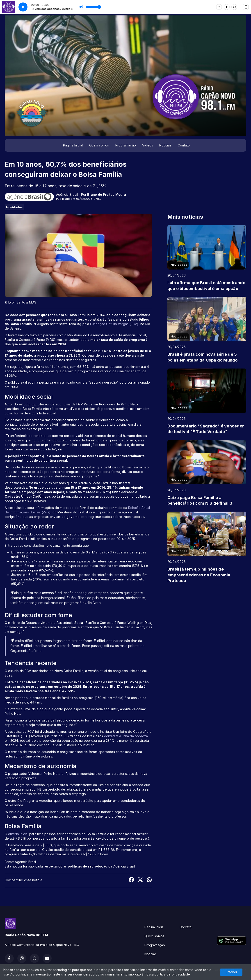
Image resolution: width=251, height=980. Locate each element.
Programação (126, 145)
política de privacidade (172, 974)
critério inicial (19, 834)
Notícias (165, 145)
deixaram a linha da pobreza (126, 736)
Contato (184, 145)
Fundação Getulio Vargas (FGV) (114, 324)
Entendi (231, 972)
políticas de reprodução (88, 866)
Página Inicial (73, 145)
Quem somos (99, 145)
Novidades (14, 207)
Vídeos (148, 145)
